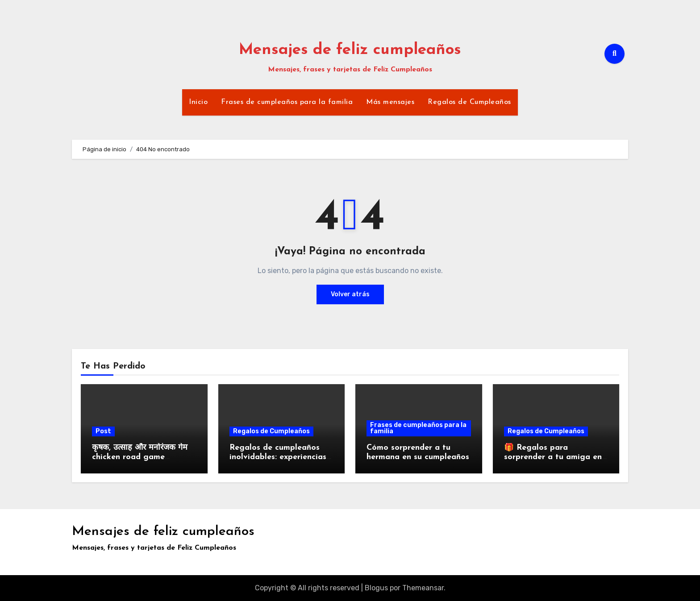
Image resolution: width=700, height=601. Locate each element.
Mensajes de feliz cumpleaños (350, 50)
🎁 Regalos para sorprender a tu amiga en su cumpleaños (553, 457)
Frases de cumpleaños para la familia (287, 102)
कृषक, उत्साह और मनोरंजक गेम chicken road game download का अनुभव (140, 457)
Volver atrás (350, 294)
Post (103, 431)
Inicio (198, 102)
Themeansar (423, 588)
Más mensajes (390, 102)
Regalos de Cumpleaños (469, 102)
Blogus (376, 588)
